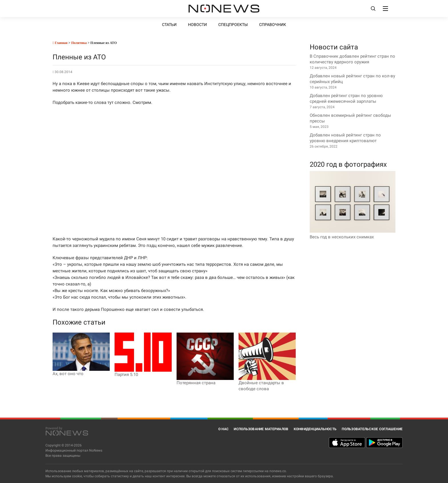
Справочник (273, 25)
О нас (223, 429)
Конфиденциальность (315, 429)
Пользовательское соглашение (372, 429)
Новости (197, 25)
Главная (60, 43)
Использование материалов (261, 429)
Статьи (169, 25)
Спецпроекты (233, 25)
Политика (79, 43)
